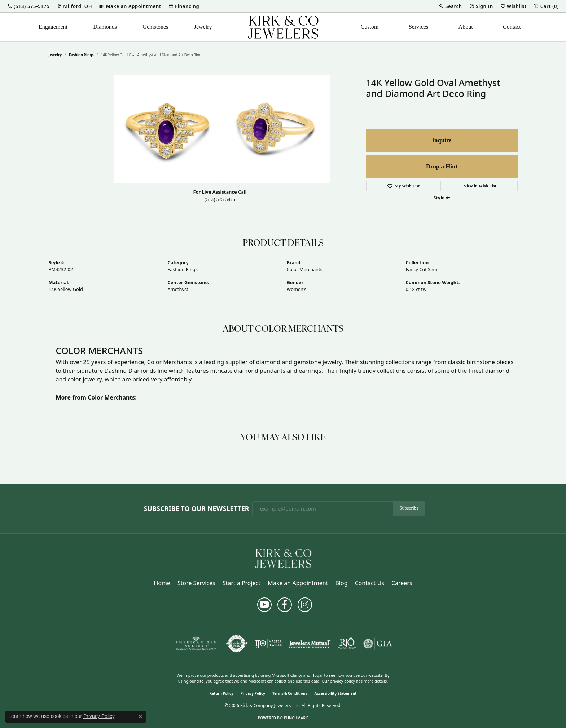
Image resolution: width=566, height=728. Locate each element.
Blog (341, 583)
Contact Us (369, 583)
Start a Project (242, 583)
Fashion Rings (81, 55)
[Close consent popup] (140, 716)
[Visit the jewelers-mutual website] (310, 644)
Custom (370, 27)
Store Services (196, 583)
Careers (402, 583)
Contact (512, 27)
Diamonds (105, 27)
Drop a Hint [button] (442, 166)
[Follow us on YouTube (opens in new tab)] (264, 605)
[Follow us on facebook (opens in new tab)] (285, 605)
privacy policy (342, 681)
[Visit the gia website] (378, 644)
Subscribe (409, 508)
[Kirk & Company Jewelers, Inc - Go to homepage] (283, 558)
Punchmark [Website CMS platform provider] (296, 718)
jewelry (55, 55)
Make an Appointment (298, 583)
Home (162, 583)
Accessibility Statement (336, 693)
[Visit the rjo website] (347, 644)
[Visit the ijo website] (269, 644)
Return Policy (221, 693)
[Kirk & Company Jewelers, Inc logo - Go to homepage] (283, 27)
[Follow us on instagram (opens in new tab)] (305, 605)
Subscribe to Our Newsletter (196, 509)
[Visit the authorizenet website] (237, 644)
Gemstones (155, 27)
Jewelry (203, 27)
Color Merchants (305, 269)
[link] (74, 6)
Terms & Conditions (290, 693)
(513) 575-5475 (220, 200)
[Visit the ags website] (196, 644)
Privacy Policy (253, 693)
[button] (28, 6)
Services (418, 27)
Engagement (53, 27)
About (466, 27)
